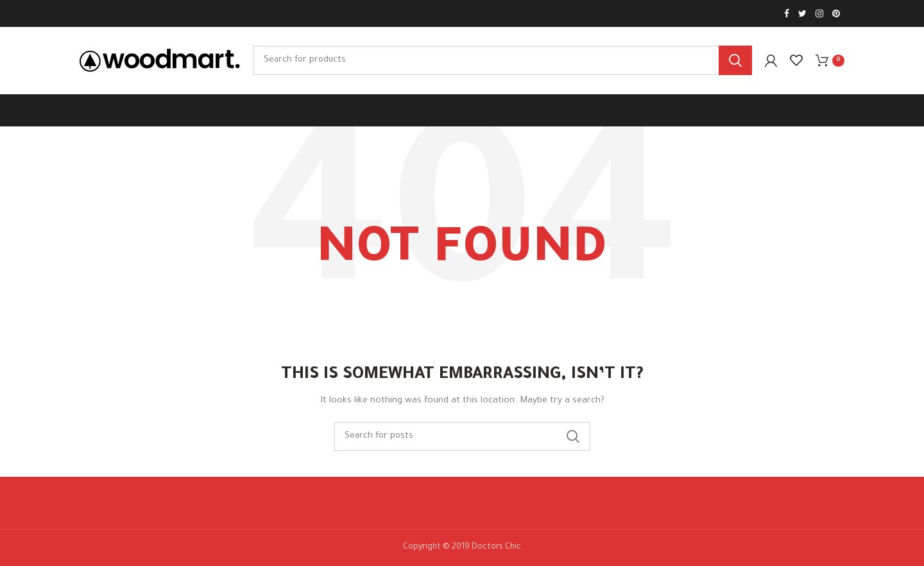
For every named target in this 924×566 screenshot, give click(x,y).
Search (735, 60)
